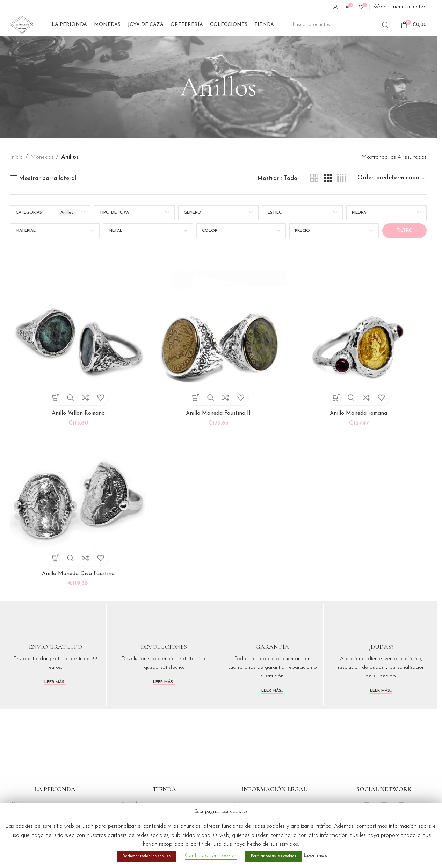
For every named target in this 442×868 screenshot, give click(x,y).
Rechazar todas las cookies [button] (147, 856)
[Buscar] (343, 35)
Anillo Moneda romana (361, 429)
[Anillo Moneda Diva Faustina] (76, 519)
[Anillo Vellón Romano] (76, 356)
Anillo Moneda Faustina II (218, 429)
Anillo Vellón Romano (76, 429)
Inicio (16, 177)
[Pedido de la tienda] (392, 198)
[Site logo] (35, 34)
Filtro (404, 251)
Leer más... (55, 700)
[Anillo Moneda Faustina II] (218, 356)
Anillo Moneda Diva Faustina (76, 592)
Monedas (42, 177)
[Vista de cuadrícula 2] (314, 199)
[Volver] (171, 107)
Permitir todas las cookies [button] (273, 856)
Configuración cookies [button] (211, 856)
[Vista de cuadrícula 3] (328, 199)
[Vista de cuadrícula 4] (342, 199)
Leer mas (315, 856)
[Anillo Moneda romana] (361, 356)
